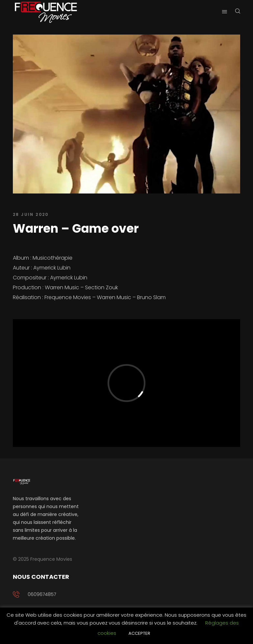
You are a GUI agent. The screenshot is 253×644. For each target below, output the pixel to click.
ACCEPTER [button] (139, 633)
